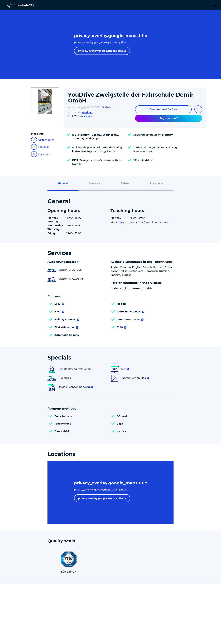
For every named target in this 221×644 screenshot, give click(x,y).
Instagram (41, 154)
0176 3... (82, 116)
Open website (43, 140)
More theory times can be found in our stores (139, 222)
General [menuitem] (63, 183)
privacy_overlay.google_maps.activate (102, 51)
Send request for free (163, 109)
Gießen (106, 107)
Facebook (40, 147)
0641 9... (82, 112)
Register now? (169, 118)
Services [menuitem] (94, 183)
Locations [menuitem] (157, 183)
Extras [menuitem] (125, 183)
